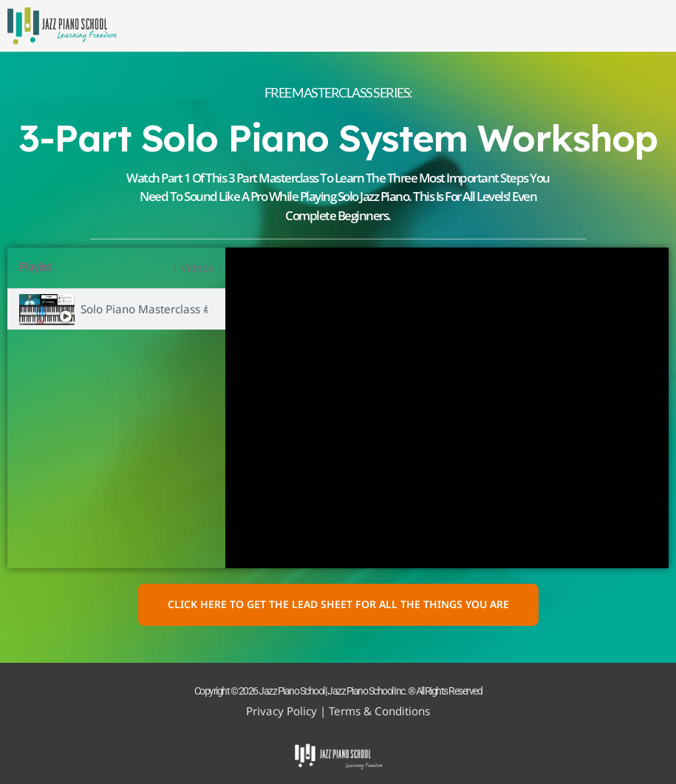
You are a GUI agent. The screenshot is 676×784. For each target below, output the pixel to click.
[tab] (116, 309)
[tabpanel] (447, 408)
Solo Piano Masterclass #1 (144, 309)
